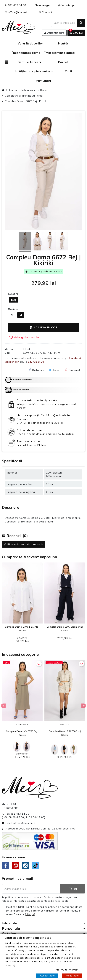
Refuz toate (72, 976)
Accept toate (47, 976)
